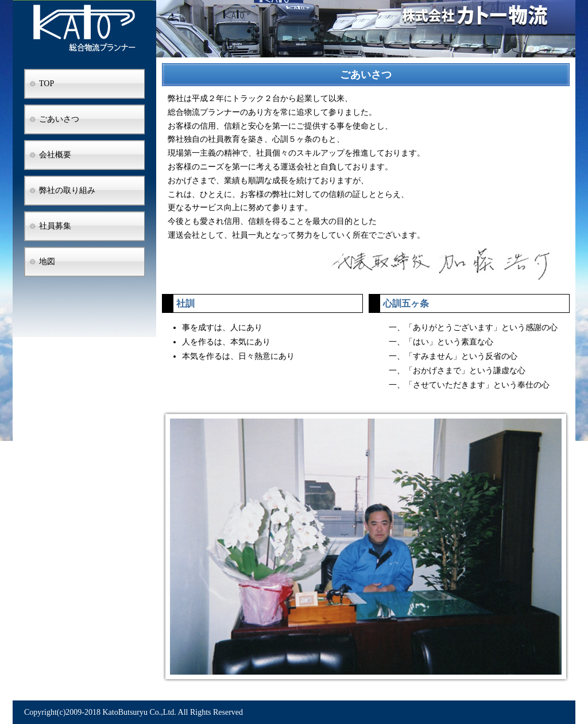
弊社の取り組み (67, 190)
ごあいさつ (59, 119)
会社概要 (55, 155)
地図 (47, 262)
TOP (47, 84)
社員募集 (55, 226)
